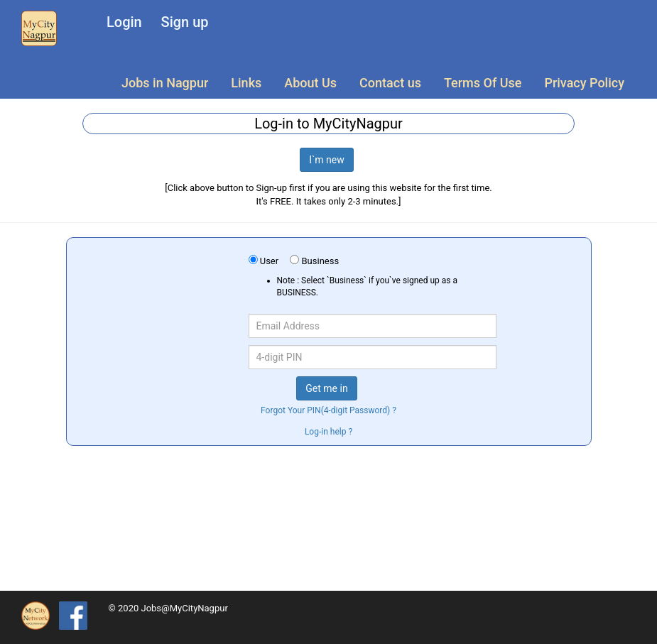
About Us (310, 83)
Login (124, 22)
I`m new (327, 160)
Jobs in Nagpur (165, 83)
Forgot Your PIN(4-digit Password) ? (328, 410)
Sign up (185, 22)
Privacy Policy (584, 83)
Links (246, 83)
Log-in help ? (328, 432)
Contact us (390, 83)
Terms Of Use (483, 83)
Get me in (326, 388)
